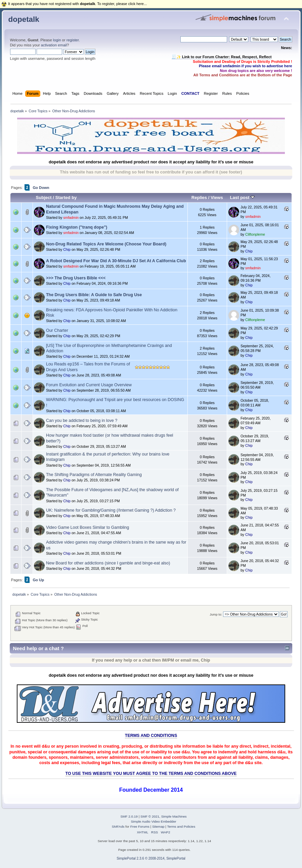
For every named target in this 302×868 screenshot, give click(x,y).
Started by (66, 198)
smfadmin (71, 218)
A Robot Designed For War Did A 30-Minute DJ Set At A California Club (116, 261)
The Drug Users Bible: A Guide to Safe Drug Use (94, 295)
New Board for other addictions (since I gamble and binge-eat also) (108, 563)
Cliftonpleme (255, 234)
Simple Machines (174, 816)
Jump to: (216, 614)
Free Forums (140, 826)
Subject (44, 198)
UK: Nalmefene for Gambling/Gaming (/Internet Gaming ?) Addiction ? (111, 510)
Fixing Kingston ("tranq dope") (77, 227)
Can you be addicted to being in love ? (82, 421)
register (73, 40)
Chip (67, 249)
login (57, 40)
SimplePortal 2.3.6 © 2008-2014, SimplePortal (151, 858)
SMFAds (118, 826)
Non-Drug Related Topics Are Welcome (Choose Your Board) (106, 244)
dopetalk (24, 19)
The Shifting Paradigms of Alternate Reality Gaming (94, 475)
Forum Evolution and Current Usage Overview (89, 385)
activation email (54, 45)
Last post (243, 198)
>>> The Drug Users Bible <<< (76, 278)
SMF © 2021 (150, 816)
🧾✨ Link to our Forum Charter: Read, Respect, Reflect (222, 57)
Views (217, 198)
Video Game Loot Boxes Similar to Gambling (88, 527)
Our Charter (57, 330)
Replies (199, 198)
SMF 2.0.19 (129, 816)
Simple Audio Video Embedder (153, 821)
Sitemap (158, 826)
